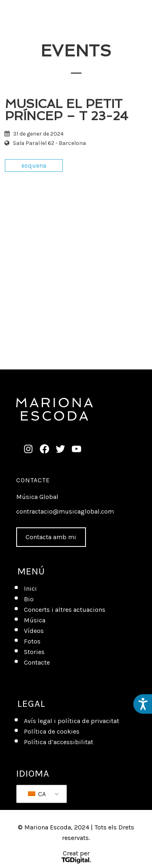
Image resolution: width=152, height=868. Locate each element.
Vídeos (34, 631)
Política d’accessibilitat (59, 742)
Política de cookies (52, 731)
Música (35, 620)
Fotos (32, 641)
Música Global (37, 497)
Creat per (76, 857)
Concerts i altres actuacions (65, 610)
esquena (34, 165)
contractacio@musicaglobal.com (65, 511)
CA (37, 794)
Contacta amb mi (51, 537)
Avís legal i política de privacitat (72, 721)
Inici (30, 588)
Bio (29, 599)
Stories (34, 652)
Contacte (33, 480)
